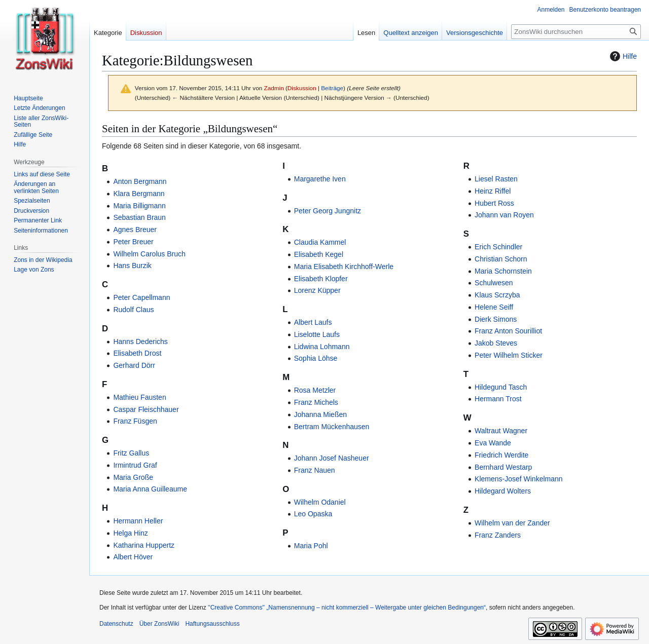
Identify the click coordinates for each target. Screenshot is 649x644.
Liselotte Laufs (317, 334)
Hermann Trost (498, 399)
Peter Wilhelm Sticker (509, 355)
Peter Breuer (133, 242)
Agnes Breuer (135, 230)
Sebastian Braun (139, 217)
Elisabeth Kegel (319, 254)
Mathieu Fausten (139, 397)
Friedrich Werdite (501, 455)
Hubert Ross (494, 203)
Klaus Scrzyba (497, 295)
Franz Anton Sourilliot (508, 331)
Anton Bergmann (140, 181)
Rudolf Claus (133, 310)
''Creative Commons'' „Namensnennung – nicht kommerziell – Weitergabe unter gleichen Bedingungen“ (347, 608)
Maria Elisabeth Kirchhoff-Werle (344, 267)
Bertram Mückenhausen (332, 427)
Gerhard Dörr (134, 365)
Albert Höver (133, 557)
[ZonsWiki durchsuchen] (576, 32)
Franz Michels (316, 402)
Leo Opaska (313, 514)
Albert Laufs (313, 322)
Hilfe (622, 56)
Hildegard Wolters (503, 491)
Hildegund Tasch (501, 387)
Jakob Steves (496, 343)
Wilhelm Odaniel (320, 502)
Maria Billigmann (139, 206)
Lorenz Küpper (317, 290)
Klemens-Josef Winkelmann (519, 479)
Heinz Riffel (493, 191)
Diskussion (302, 88)
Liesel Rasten (496, 179)
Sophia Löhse (316, 358)
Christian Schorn (501, 259)
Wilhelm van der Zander (512, 523)
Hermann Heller (138, 521)
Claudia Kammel (320, 242)
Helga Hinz (130, 533)
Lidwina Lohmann (322, 347)
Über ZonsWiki (159, 624)
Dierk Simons (496, 319)
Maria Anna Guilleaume (150, 489)
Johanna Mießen (320, 414)
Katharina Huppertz (144, 545)
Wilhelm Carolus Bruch (149, 254)
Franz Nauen (315, 470)
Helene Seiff (494, 307)
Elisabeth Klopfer (321, 279)
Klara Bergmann (139, 194)
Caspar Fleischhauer (146, 409)
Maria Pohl (311, 546)
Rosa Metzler (315, 390)
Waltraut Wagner (501, 431)
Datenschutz (116, 624)
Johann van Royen (504, 215)
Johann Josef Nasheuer (332, 458)
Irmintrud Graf (135, 465)
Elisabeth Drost (137, 353)
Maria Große (133, 477)
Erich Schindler (498, 247)
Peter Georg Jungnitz (328, 211)
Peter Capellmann (141, 297)
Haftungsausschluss (212, 624)
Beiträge (332, 88)
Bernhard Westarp (503, 467)
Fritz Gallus (131, 453)
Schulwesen (494, 283)
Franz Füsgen (135, 421)
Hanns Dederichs (140, 342)
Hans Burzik (132, 266)
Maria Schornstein (503, 271)
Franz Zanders (498, 535)
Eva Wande (493, 443)
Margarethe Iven (320, 179)
